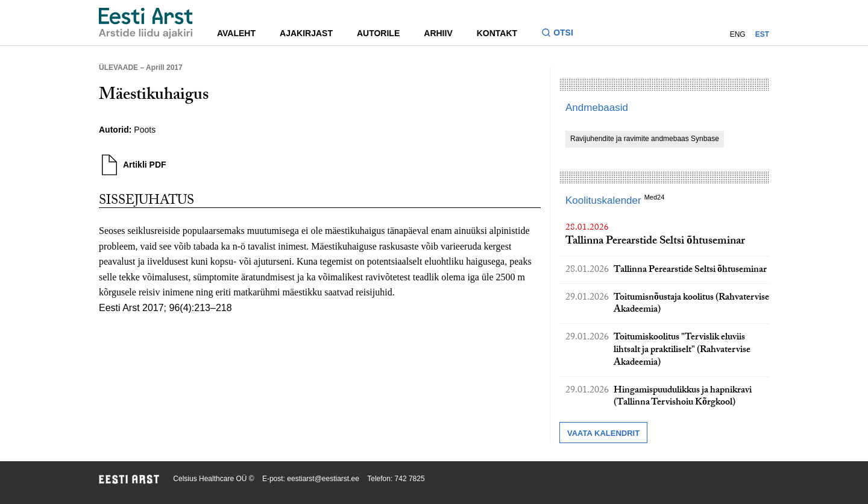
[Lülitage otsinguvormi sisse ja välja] (562, 34)
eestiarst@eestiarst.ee (323, 479)
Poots (145, 130)
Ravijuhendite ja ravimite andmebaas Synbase (645, 139)
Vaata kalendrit (603, 433)
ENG (738, 34)
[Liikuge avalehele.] (146, 23)
